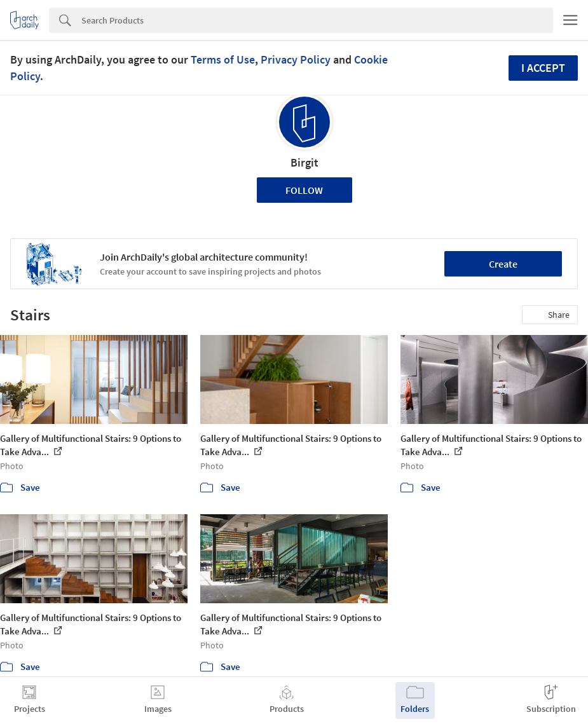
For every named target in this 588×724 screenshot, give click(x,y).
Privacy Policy (296, 59)
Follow (304, 190)
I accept (543, 68)
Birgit (304, 162)
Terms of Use (223, 59)
